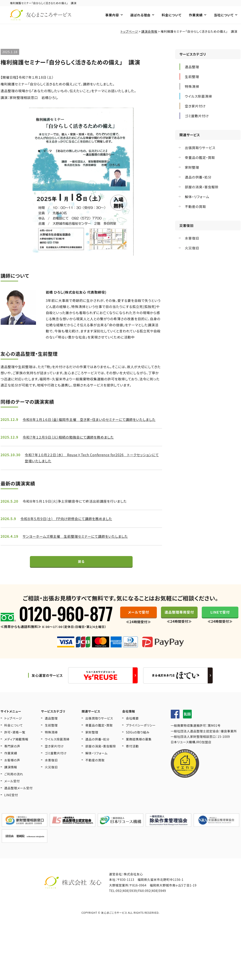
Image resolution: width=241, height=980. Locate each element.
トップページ (13, 728)
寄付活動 (132, 756)
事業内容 (112, 15)
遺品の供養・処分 (97, 749)
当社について (224, 15)
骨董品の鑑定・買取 (99, 735)
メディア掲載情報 (16, 749)
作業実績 (196, 15)
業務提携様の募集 (139, 749)
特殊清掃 (51, 742)
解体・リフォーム (96, 763)
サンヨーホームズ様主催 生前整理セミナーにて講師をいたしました (77, 541)
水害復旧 (51, 770)
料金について (172, 15)
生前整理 (51, 735)
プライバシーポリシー (141, 735)
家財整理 (92, 742)
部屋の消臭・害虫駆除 (101, 756)
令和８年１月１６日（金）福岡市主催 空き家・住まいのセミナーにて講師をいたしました (92, 423)
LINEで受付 (220, 622)
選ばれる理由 (140, 15)
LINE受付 (11, 805)
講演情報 (11, 777)
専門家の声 (12, 756)
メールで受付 (139, 622)
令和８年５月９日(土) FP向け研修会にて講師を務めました (68, 523)
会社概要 (132, 728)
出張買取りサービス (99, 728)
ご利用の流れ (14, 784)
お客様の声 (12, 770)
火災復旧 (51, 777)
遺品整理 (51, 728)
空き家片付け (54, 756)
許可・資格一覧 (15, 742)
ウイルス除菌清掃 (57, 749)
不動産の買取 (95, 770)
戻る (81, 570)
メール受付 (12, 791)
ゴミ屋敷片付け (56, 763)
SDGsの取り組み (138, 742)
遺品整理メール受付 (19, 798)
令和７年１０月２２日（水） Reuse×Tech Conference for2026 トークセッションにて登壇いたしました (93, 462)
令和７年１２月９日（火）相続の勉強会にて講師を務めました (70, 441)
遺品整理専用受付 (179, 622)
